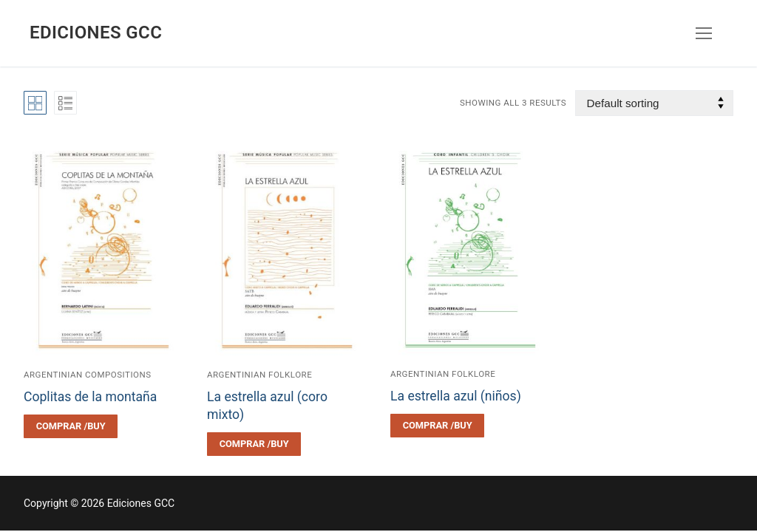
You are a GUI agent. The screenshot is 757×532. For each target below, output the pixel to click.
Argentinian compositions (88, 375)
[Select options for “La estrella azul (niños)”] (437, 426)
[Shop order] (654, 103)
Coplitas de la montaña (90, 397)
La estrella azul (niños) (456, 396)
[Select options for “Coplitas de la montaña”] (71, 426)
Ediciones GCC (96, 33)
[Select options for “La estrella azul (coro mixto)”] (254, 444)
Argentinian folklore (259, 375)
